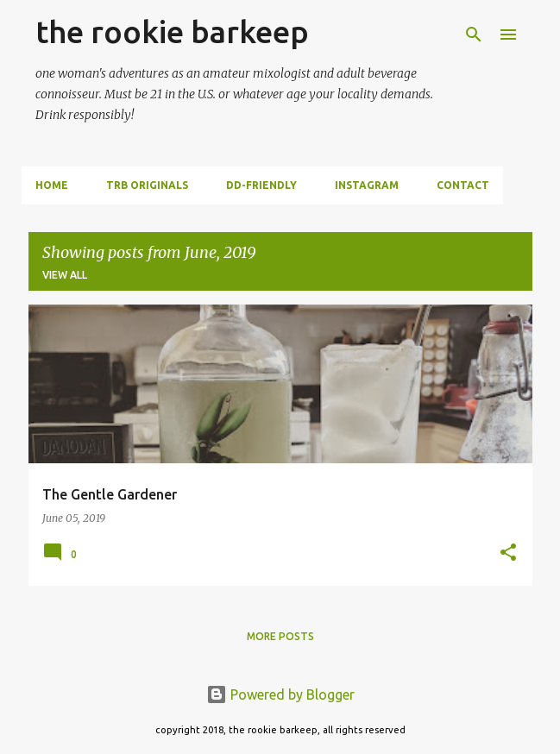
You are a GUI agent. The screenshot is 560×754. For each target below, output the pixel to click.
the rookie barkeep (172, 31)
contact (463, 185)
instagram (367, 185)
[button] (508, 553)
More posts (280, 636)
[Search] (474, 35)
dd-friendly (261, 185)
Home (52, 185)
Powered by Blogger (280, 694)
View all (65, 275)
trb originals (147, 185)
